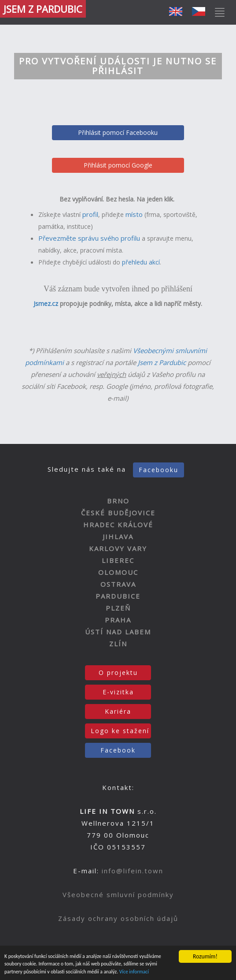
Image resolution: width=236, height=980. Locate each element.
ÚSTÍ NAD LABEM (118, 632)
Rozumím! (205, 952)
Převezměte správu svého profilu (89, 238)
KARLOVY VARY (118, 548)
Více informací (197, 971)
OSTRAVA (118, 584)
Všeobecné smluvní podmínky (118, 894)
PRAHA (118, 620)
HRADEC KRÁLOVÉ (118, 525)
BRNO (118, 501)
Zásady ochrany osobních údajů (118, 918)
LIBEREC (118, 560)
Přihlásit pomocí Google (118, 165)
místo (134, 214)
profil (90, 214)
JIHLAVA (118, 537)
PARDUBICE (118, 596)
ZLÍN (118, 644)
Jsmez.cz (46, 304)
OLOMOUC (118, 572)
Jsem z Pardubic (162, 362)
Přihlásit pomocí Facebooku (118, 132)
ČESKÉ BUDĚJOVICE (118, 513)
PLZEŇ (118, 608)
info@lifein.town (133, 871)
